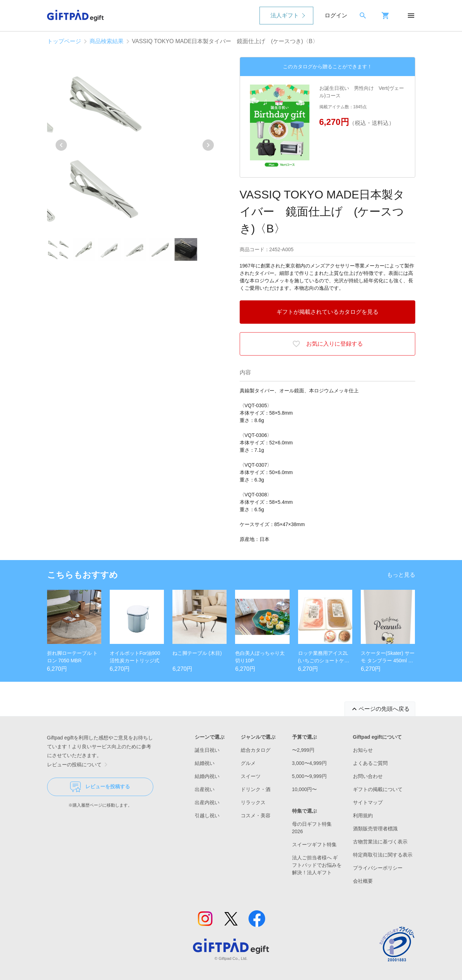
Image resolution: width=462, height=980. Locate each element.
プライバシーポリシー (378, 868)
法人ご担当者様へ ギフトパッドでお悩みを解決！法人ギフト (317, 865)
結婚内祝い (207, 776)
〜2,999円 (303, 750)
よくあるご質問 (370, 763)
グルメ (248, 763)
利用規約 (363, 815)
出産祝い (205, 789)
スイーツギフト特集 (314, 844)
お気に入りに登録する (327, 344)
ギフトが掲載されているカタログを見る (327, 312)
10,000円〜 (305, 789)
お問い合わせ (368, 776)
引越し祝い (207, 815)
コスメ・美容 (256, 815)
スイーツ (251, 776)
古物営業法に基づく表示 (380, 842)
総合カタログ (256, 750)
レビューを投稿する (100, 787)
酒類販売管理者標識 (375, 829)
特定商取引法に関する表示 (383, 855)
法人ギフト (285, 15)
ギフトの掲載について (378, 789)
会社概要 (363, 881)
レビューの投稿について (79, 765)
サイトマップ (368, 802)
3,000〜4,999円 (309, 763)
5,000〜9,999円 (309, 776)
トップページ (64, 41)
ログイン (336, 15)
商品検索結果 (107, 41)
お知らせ (363, 750)
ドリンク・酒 (256, 789)
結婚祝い (205, 763)
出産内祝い (207, 802)
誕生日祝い (207, 750)
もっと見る (401, 575)
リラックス (253, 802)
